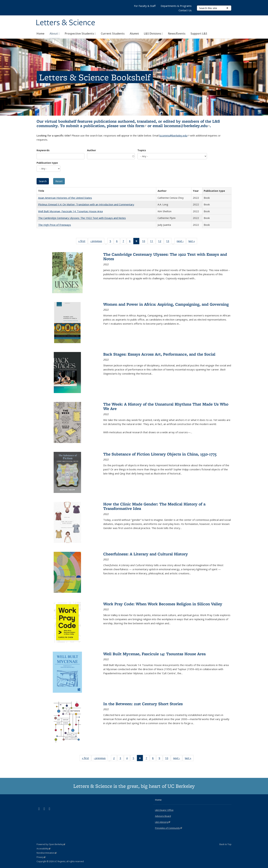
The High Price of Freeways (55, 225)
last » (193, 242)
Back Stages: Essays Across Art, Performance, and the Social (159, 354)
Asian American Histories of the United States (65, 198)
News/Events (177, 34)
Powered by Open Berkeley (51, 844)
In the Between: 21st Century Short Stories (143, 704)
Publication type (47, 163)
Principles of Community (169, 828)
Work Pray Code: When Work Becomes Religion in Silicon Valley (163, 604)
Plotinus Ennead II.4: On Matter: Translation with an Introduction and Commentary (86, 204)
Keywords (43, 150)
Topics (142, 150)
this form (137, 126)
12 (161, 242)
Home (41, 34)
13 (169, 242)
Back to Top (225, 844)
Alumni (134, 34)
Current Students (113, 34)
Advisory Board (163, 816)
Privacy (41, 857)
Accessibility (43, 849)
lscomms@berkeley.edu (187, 126)
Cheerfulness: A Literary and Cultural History (146, 554)
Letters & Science (65, 23)
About (55, 34)
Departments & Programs (176, 6)
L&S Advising (163, 822)
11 (153, 242)
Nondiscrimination (47, 853)
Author (92, 150)
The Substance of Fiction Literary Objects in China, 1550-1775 (160, 454)
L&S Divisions (153, 34)
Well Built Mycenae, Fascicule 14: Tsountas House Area (70, 211)
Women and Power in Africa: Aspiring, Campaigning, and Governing (166, 304)
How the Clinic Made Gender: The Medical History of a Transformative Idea (154, 506)
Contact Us (185, 10)
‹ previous (97, 242)
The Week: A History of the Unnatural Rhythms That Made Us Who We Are (166, 406)
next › (181, 242)
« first (83, 242)
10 (145, 242)
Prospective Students (80, 34)
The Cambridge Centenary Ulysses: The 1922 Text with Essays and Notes (82, 218)
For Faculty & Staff (145, 6)
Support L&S (199, 34)
